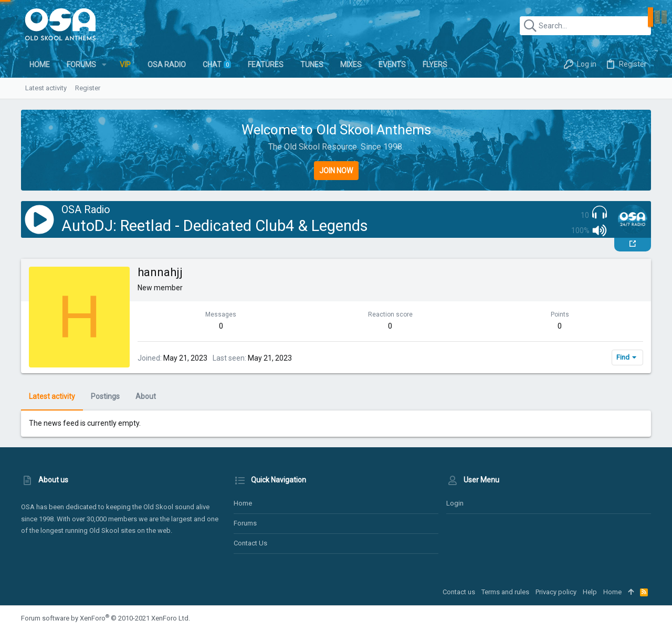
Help (590, 592)
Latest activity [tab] (52, 396)
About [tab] (146, 396)
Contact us (250, 543)
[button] (104, 65)
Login (455, 503)
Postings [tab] (105, 396)
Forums (245, 523)
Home (243, 503)
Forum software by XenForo (106, 618)
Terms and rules (505, 592)
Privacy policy (556, 592)
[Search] (585, 26)
